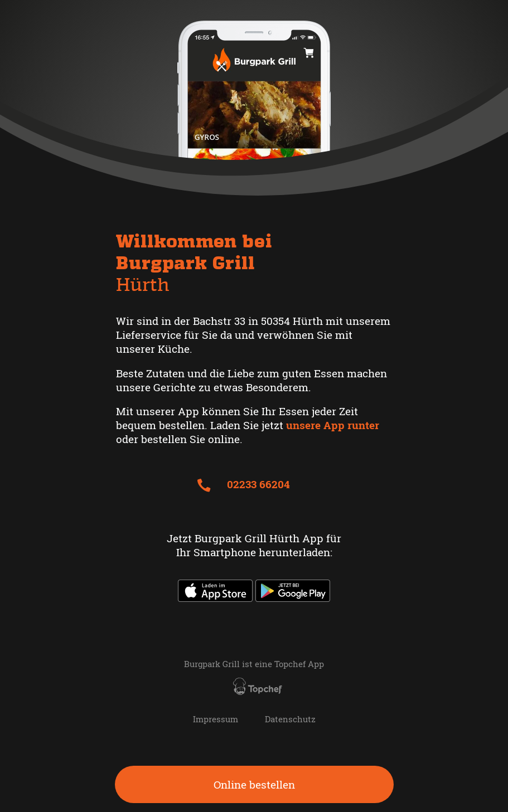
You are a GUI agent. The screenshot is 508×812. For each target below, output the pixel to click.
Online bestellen (254, 784)
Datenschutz (290, 719)
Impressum (216, 719)
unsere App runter (333, 425)
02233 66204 (243, 484)
